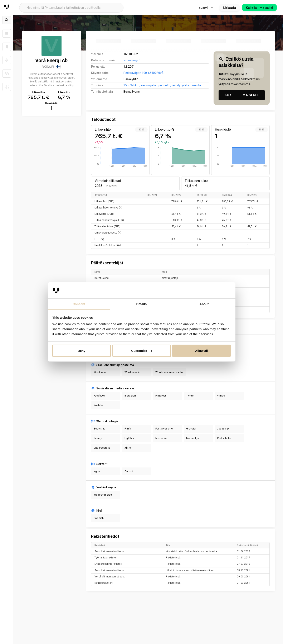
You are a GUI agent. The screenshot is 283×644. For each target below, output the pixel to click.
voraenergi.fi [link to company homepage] (132, 60)
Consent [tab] (79, 304)
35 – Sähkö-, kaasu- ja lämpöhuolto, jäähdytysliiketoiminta (162, 85)
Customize (142, 351)
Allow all (202, 351)
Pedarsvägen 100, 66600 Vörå (144, 73)
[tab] (109, 41)
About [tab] (204, 304)
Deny (82, 351)
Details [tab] (142, 304)
